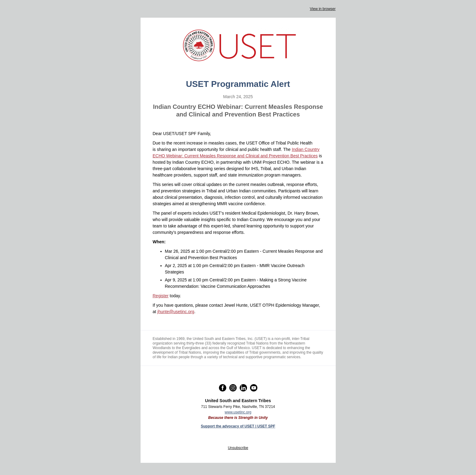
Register (161, 296)
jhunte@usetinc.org (176, 312)
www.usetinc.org (238, 412)
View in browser (323, 9)
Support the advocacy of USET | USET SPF (238, 426)
